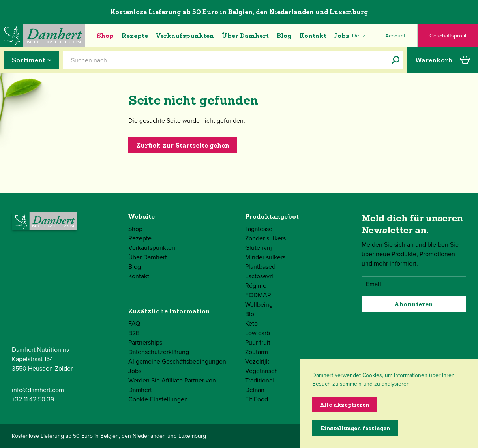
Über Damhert (245, 36)
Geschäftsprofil (448, 36)
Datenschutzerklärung (159, 352)
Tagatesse (259, 229)
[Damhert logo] (42, 36)
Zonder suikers (265, 238)
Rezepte (135, 36)
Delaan (255, 390)
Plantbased (260, 267)
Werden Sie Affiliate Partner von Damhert (172, 385)
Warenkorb (443, 60)
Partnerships (145, 342)
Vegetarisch (261, 371)
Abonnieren (414, 304)
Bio (250, 314)
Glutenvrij (259, 248)
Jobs (342, 36)
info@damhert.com (38, 390)
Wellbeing (259, 305)
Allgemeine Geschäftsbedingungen (177, 361)
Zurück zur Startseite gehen (183, 145)
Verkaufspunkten (185, 36)
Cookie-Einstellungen (158, 399)
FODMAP (258, 295)
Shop (105, 36)
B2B (134, 333)
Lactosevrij (260, 276)
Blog (284, 36)
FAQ (134, 323)
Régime (256, 286)
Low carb (258, 333)
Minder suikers (265, 257)
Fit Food (257, 399)
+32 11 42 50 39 (33, 399)
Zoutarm (257, 352)
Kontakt (313, 36)
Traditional (260, 380)
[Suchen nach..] (396, 60)
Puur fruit (258, 342)
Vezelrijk (257, 361)
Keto (251, 323)
